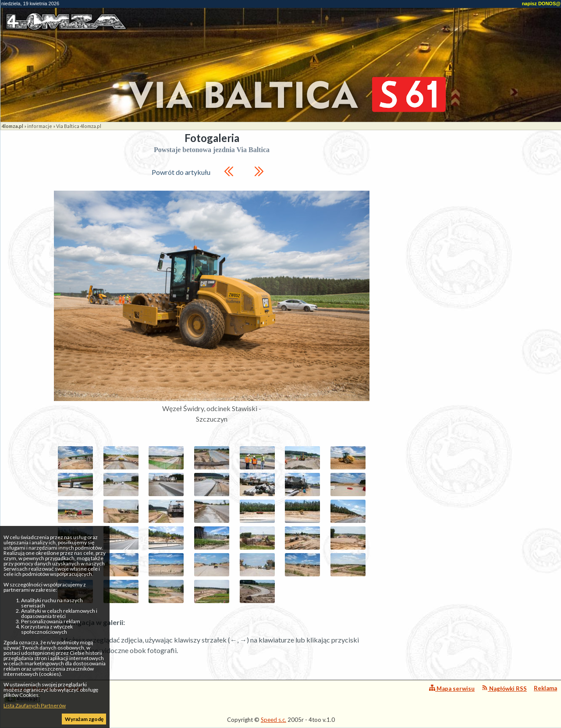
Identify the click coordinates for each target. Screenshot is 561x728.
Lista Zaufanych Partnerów (35, 705)
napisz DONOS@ (541, 4)
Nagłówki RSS (504, 688)
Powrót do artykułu (181, 172)
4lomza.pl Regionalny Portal (43, 694)
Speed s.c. (273, 720)
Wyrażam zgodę (84, 719)
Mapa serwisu (452, 688)
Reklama (545, 688)
